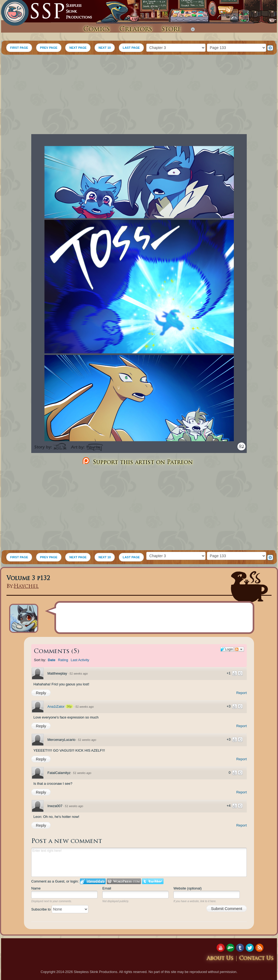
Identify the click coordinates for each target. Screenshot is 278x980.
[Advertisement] (139, 95)
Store (171, 30)
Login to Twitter (153, 881)
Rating (63, 660)
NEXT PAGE (78, 48)
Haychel (26, 587)
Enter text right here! (139, 862)
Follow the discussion (239, 649)
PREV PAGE (49, 48)
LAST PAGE (131, 48)
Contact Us (256, 959)
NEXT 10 (105, 48)
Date (51, 660)
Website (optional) (188, 888)
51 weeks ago (79, 674)
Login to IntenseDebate (93, 881)
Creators (136, 30)
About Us (220, 959)
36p (69, 706)
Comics (97, 30)
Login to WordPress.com (124, 881)
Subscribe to (60, 909)
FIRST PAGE (19, 48)
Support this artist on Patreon (137, 461)
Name (36, 888)
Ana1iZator (56, 707)
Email (107, 888)
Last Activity (80, 660)
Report (241, 693)
